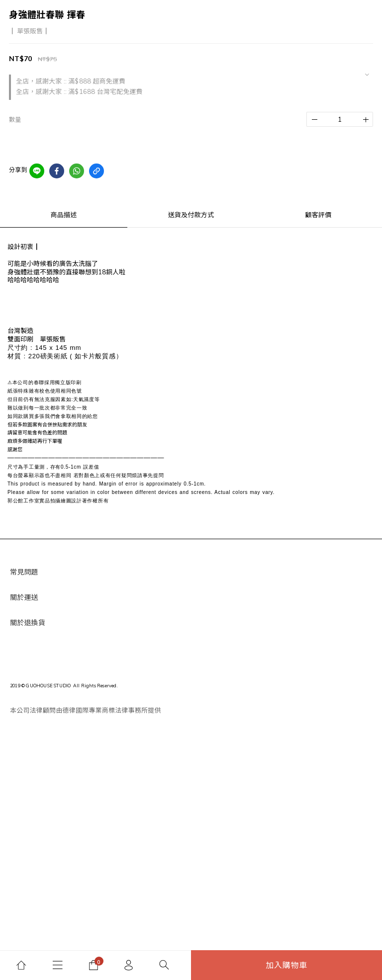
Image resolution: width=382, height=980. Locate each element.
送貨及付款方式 (191, 215)
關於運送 (24, 597)
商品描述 (64, 215)
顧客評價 (319, 215)
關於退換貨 (28, 623)
